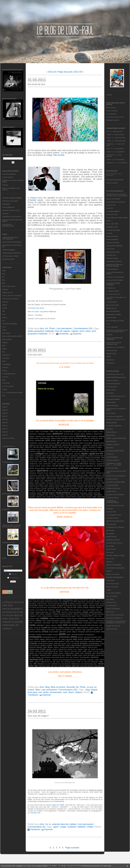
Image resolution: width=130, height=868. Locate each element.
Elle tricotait (59, 155)
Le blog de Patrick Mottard (115, 280)
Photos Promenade (112, 584)
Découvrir (5, 302)
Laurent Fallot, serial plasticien (116, 476)
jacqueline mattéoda (37, 334)
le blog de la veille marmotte (115, 277)
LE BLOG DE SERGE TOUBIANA (113, 284)
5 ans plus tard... (35, 355)
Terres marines (7, 494)
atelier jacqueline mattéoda (41, 331)
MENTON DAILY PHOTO (114, 543)
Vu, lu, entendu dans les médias (12, 392)
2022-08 (5, 413)
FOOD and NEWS (112, 239)
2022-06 (5, 419)
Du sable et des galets (113, 230)
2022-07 (5, 416)
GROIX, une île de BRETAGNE (116, 438)
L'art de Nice (110, 249)
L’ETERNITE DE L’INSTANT (115, 527)
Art (3, 277)
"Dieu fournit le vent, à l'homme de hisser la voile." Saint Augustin (117, 195)
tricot (82, 331)
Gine (108, 149)
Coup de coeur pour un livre (115, 117)
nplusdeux (110, 562)
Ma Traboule (110, 530)
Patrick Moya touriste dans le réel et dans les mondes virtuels (117, 331)
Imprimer (76, 334)
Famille (5, 308)
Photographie (6, 364)
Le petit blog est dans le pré (115, 505)
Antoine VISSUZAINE (113, 199)
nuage (63, 827)
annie (109, 138)
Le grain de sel (111, 491)
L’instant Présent (8, 177)
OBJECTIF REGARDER (114, 565)
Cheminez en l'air (112, 214)
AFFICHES (6, 509)
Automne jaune (111, 108)
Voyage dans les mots (113, 626)
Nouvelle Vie (6, 355)
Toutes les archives (8, 438)
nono (108, 324)
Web (4, 396)
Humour (5, 317)
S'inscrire (13, 574)
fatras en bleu (111, 435)
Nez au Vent (110, 559)
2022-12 (5, 407)
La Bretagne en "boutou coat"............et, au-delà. (114, 464)
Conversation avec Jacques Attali (117, 218)
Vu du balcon (110, 363)
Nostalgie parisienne (113, 120)
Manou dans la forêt (113, 305)
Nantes (5, 349)
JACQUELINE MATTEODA (115, 451)
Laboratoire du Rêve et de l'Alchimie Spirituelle (115, 265)
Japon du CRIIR (58, 805)
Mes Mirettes (110, 546)
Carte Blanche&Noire (9, 174)
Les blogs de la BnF (113, 291)
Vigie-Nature (110, 360)
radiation (82, 827)
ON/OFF (109, 571)
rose (65, 692)
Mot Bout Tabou (111, 318)
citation (79, 692)
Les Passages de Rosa (114, 515)
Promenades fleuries (9, 374)
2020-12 (5, 429)
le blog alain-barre (112, 269)
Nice (4, 352)
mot (40, 692)
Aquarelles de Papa (8, 542)
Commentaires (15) (83, 328)
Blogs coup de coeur (9, 286)
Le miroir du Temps (112, 498)
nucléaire (72, 827)
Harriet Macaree (111, 441)
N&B (4, 346)
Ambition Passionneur (113, 384)
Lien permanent (64, 328)
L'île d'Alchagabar (112, 457)
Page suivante (72, 848)
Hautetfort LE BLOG (113, 445)
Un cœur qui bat (111, 605)
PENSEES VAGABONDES (115, 577)
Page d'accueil (65, 72)
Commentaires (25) (68, 690)
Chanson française (112, 405)
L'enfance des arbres (113, 252)
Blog (4, 283)
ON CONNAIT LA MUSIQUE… (116, 568)
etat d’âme (110, 429)
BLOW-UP (110, 208)
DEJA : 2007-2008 (112, 224)
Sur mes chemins (112, 596)
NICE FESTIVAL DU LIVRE (115, 321)
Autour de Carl (111, 205)
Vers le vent (110, 612)
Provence (5, 377)
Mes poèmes (6, 333)
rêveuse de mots (112, 350)
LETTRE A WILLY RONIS (10, 256)
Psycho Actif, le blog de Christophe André (114, 343)
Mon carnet (110, 552)
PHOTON (109, 335)
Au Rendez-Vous (112, 387)
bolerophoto (110, 393)
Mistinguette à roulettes (114, 314)
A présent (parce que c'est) (115, 374)
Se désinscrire (13, 578)
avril (94, 331)
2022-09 (5, 410)
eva (108, 131)
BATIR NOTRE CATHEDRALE (12, 242)
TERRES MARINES (9, 250)
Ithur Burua (110, 448)
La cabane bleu (111, 255)
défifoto (5, 305)
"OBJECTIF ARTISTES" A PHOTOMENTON (10, 238)
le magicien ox (111, 288)
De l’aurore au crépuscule (114, 416)
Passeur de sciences (113, 574)
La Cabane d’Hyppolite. (10, 478)
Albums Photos (8, 446)
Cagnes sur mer (7, 292)
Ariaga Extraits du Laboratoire (116, 202)
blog (88, 690)
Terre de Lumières (112, 183)
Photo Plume (110, 580)
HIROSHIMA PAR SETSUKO (11, 253)
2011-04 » (79, 72)
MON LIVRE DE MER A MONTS (13, 336)
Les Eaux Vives (111, 512)
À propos (109, 95)
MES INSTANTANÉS (113, 311)
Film (4, 311)
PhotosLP (5, 185)
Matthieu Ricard (111, 308)
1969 (4, 271)
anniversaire (56, 692)
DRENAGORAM (111, 423)
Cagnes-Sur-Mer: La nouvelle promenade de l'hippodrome (12, 526)
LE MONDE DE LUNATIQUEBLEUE (113, 502)
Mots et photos (7, 339)
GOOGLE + (6, 214)
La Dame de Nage (112, 258)
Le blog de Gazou (112, 479)
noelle (109, 135)
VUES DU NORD (112, 629)
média (90, 827)
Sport (4, 380)
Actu (4, 274)
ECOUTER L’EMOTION (114, 426)
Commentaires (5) (36, 827)
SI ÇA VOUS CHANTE (113, 593)
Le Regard (110, 509)
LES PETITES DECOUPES (115, 521)
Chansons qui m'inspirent (10, 299)
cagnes (75, 331)
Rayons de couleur (112, 587)
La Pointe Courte (8, 462)
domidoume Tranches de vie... (116, 420)
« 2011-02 (51, 72)
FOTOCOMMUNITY (9, 207)
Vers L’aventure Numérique (115, 615)
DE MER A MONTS (8, 259)
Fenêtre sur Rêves (112, 236)
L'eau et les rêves (112, 111)
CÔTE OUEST (111, 413)
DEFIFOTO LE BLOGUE (10, 201)
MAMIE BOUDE (111, 537)
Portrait (5, 371)
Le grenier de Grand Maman (115, 495)
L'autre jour (110, 454)
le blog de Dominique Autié (115, 180)
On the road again (112, 327)
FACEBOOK (6, 204)
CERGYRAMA (111, 402)
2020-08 (5, 432)
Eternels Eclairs (111, 432)
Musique (5, 342)
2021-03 (5, 426)
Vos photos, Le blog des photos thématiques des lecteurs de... (116, 622)
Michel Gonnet (111, 549)
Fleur (4, 314)
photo (46, 692)
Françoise (110, 144)
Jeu (3, 321)
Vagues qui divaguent (113, 609)
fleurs (71, 692)
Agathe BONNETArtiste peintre (116, 377)
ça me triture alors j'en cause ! (116, 396)
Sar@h (108, 590)
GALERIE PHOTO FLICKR (11, 210)
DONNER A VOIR (112, 227)
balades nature (111, 390)
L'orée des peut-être (113, 460)
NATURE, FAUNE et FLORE (115, 555)
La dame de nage (112, 468)
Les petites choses (112, 518)
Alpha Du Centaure (112, 380)
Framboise (110, 155)
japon (56, 827)
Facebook (62, 334)
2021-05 (5, 423)
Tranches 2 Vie (111, 602)
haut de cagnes (63, 331)
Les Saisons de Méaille (10, 324)
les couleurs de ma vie (113, 294)
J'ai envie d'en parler (113, 243)
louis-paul (32, 692)
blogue (94, 690)
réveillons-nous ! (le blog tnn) (115, 347)
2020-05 (5, 435)
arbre (88, 331)
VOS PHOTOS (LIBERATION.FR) (8, 225)
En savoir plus (106, 866)
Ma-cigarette (110, 534)
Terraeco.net (35, 813)
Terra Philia (110, 599)
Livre (4, 327)
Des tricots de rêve (36, 84)
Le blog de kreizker (112, 485)
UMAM (108, 357)
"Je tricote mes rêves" (36, 308)
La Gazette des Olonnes (114, 261)
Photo (4, 361)
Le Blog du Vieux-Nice (113, 488)
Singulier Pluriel (111, 354)
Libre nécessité (111, 524)
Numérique (6, 358)
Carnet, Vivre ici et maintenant (12, 296)
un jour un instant (8, 386)
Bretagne (5, 289)
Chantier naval (35, 200)
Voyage (5, 389)
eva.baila (109, 233)
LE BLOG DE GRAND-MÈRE (116, 482)
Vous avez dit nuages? (38, 716)
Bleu (4, 280)
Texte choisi (6, 383)
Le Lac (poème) (111, 114)
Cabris (4, 558)
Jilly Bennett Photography (114, 246)
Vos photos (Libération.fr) (114, 618)
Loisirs (4, 330)
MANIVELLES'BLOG (113, 540)
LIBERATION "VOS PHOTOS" (12, 217)
